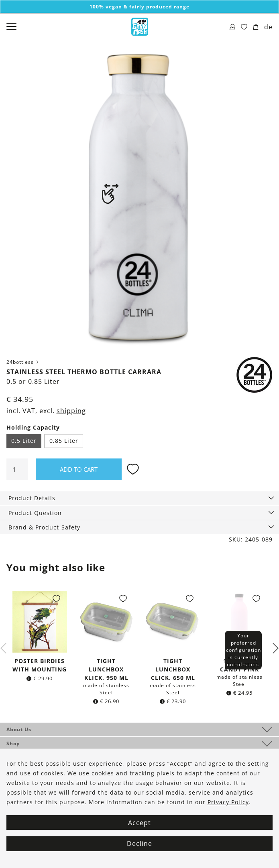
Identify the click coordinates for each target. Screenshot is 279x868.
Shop (13, 743)
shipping (71, 411)
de (268, 27)
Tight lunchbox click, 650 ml (173, 669)
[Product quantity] (17, 469)
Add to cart (79, 469)
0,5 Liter (24, 441)
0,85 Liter (64, 441)
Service (16, 758)
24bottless (23, 362)
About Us (19, 729)
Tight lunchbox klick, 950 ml (106, 669)
